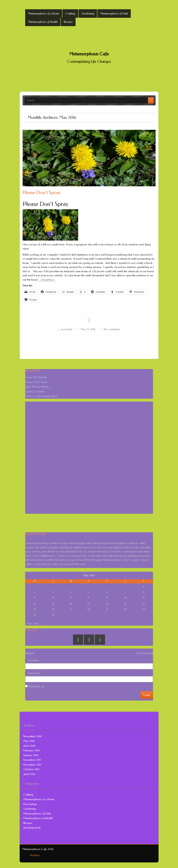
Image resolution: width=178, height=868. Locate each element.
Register (30, 653)
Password (33, 673)
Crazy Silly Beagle (36, 377)
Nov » (37, 624)
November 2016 (33, 736)
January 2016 (31, 755)
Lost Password (145, 653)
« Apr (28, 624)
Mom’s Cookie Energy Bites (41, 396)
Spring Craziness (35, 391)
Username (33, 660)
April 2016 (29, 746)
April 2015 (29, 774)
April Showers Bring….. (39, 387)
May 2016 (29, 741)
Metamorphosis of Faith (114, 14)
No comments (112, 329)
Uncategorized (32, 828)
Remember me (35, 686)
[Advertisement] (53, 457)
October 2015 (31, 769)
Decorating (30, 804)
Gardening (88, 14)
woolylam (67, 329)
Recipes (68, 22)
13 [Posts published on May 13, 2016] (107, 598)
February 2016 (32, 750)
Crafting (70, 14)
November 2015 (32, 765)
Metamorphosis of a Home (44, 14)
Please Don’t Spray (41, 193)
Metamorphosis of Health (43, 22)
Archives (35, 855)
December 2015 (32, 760)
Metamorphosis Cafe (89, 54)
